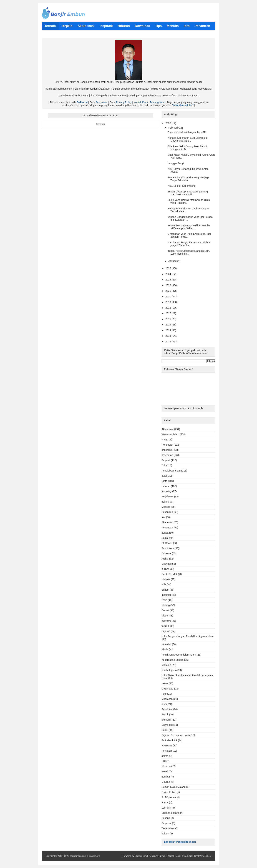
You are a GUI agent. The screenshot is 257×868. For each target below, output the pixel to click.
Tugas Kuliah (169, 792)
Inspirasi (166, 595)
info (164, 440)
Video (165, 616)
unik (164, 584)
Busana (166, 818)
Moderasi (167, 766)
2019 (169, 302)
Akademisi (167, 522)
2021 (169, 291)
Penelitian (167, 709)
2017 (169, 313)
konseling (167, 450)
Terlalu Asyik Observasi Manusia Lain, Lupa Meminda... (189, 252)
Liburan (166, 782)
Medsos (166, 507)
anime (165, 756)
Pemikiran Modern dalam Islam (179, 655)
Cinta (164, 481)
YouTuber (167, 746)
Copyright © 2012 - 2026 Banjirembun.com (66, 856)
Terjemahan (168, 828)
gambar (166, 777)
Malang (166, 605)
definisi (165, 502)
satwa (165, 683)
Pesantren (167, 512)
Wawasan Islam (170, 434)
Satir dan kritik (169, 740)
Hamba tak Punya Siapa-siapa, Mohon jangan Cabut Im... (189, 244)
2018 (169, 308)
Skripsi (165, 590)
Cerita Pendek (169, 574)
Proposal (166, 823)
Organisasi (167, 689)
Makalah (166, 665)
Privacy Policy (124, 102)
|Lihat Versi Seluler (202, 856)
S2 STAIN (167, 543)
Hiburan (166, 486)
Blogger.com (141, 856)
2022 (169, 285)
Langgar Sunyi (176, 163)
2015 (169, 325)
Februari (173, 128)
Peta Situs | (187, 856)
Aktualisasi (167, 429)
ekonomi (166, 720)
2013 (169, 336)
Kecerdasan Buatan (172, 660)
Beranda (100, 124)
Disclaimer (102, 102)
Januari (173, 261)
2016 (169, 319)
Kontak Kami (141, 102)
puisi (164, 476)
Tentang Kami (157, 102)
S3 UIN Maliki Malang (174, 787)
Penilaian (167, 751)
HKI (164, 761)
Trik (164, 465)
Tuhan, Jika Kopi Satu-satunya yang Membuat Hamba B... (188, 193)
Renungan (167, 445)
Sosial (165, 538)
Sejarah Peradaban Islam (176, 735)
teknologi (167, 491)
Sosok (165, 714)
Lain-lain (166, 808)
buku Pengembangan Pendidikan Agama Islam (187, 636)
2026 (169, 123)
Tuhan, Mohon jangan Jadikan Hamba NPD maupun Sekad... (189, 227)
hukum (165, 834)
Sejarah (166, 631)
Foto (164, 694)
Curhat (165, 610)
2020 (169, 297)
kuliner (165, 569)
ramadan (166, 644)
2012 (169, 342)
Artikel (165, 559)
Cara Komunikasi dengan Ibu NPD (187, 132)
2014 (169, 330)
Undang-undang (170, 813)
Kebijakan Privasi (157, 856)
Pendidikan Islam (171, 471)
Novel (165, 771)
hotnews (166, 621)
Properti (166, 460)
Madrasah (167, 699)
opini (164, 704)
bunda (165, 533)
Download (167, 725)
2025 (169, 268)
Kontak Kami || (175, 856)
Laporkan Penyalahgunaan (180, 842)
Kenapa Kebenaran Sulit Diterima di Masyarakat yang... (188, 139)
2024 (169, 274)
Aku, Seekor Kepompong (182, 186)
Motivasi (166, 564)
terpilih (165, 626)
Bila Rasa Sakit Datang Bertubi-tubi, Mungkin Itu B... (188, 148)
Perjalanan (167, 496)
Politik (165, 730)
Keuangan (167, 528)
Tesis (164, 600)
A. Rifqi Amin (169, 797)
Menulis (166, 579)
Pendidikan (168, 548)
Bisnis (165, 649)
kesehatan (167, 455)
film (163, 517)
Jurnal (165, 802)
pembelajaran (169, 670)
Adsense (166, 553)
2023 (169, 280)
